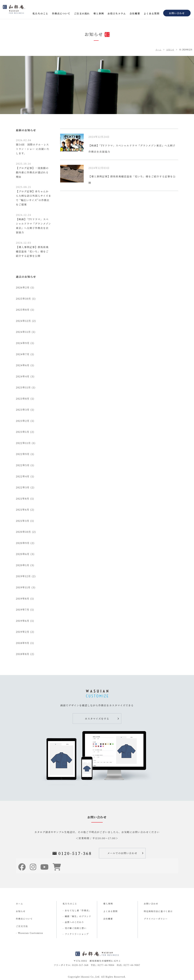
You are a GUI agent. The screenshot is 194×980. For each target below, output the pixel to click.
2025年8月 (23, 310)
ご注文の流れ (82, 13)
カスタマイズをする (97, 719)
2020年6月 (23, 554)
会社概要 (135, 13)
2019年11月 (23, 587)
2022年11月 (23, 443)
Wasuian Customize (31, 933)
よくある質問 (152, 13)
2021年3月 (23, 521)
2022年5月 (23, 465)
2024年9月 (23, 343)
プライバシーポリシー (156, 919)
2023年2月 (23, 421)
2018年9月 (23, 643)
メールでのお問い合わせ (122, 853)
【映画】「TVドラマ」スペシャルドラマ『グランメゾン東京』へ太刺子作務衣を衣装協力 (33, 224)
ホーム (158, 50)
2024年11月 (23, 332)
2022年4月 (23, 476)
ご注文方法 (22, 926)
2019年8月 (23, 598)
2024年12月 (23, 321)
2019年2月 (23, 632)
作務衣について (61, 13)
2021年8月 (23, 499)
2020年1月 (23, 565)
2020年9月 (23, 543)
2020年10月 (23, 532)
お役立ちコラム (117, 13)
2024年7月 (23, 354)
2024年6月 (23, 365)
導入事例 (99, 13)
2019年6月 (23, 621)
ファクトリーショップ (77, 934)
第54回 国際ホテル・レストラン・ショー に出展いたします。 (33, 147)
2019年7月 (23, 610)
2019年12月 (23, 576)
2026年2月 (23, 287)
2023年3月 (23, 410)
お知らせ (170, 50)
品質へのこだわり (74, 922)
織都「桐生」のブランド (78, 916)
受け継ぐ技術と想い (76, 928)
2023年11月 (23, 387)
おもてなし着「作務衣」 (78, 910)
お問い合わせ (177, 13)
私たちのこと (40, 13)
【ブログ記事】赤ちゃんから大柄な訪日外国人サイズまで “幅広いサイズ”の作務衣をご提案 (33, 196)
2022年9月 (23, 454)
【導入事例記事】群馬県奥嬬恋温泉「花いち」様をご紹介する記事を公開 (32, 249)
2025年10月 (23, 299)
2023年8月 (23, 399)
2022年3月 (23, 487)
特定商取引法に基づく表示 (158, 911)
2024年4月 (23, 376)
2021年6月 (23, 510)
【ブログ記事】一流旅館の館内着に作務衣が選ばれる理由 (32, 170)
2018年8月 (23, 654)
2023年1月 (23, 432)
